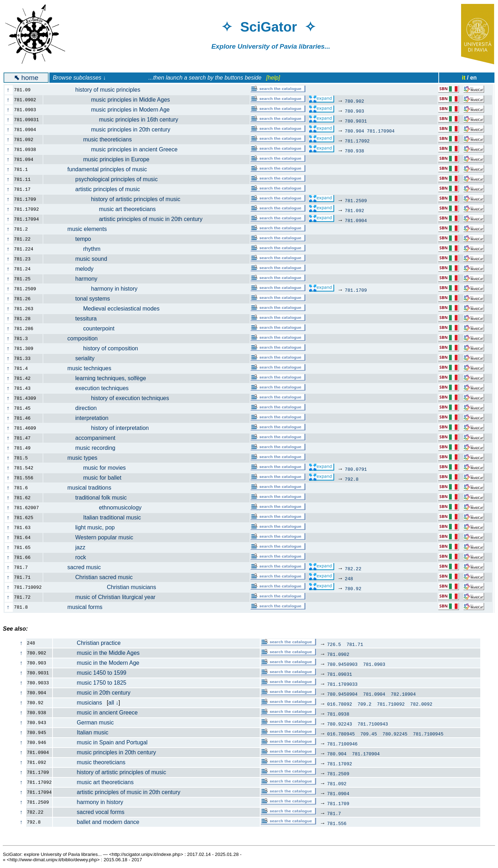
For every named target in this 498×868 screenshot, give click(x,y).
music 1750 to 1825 (90, 683)
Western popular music (92, 537)
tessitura (74, 319)
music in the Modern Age (96, 663)
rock (69, 557)
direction (74, 408)
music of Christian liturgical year (103, 597)
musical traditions (81, 488)
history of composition (95, 348)
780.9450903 (343, 664)
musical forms (77, 607)
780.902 (354, 101)
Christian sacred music (92, 577)
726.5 (334, 644)
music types (74, 458)
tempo (71, 239)
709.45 (369, 734)
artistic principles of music (96, 189)
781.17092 (357, 141)
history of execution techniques (110, 398)
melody (73, 269)
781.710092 (391, 704)
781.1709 (356, 290)
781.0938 (338, 714)
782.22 (353, 568)
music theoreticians (92, 139)
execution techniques (90, 388)
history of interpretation (100, 428)
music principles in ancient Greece (114, 149)
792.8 (352, 479)
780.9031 (356, 121)
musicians (78, 703)
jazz (69, 547)
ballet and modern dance (96, 822)
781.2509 (356, 200)
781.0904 (356, 220)
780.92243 (340, 724)
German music (84, 723)
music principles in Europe (100, 159)
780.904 (354, 131)
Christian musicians (104, 587)
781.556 (337, 823)
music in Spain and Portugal (100, 742)
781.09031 (340, 674)
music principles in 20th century (111, 130)
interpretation (80, 418)
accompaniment (83, 438)
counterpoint (83, 328)
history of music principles (96, 90)
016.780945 (341, 734)
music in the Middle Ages (97, 653)
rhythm (76, 249)
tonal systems (81, 299)
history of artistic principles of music (116, 199)
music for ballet (86, 478)
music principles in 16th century (115, 120)
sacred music (76, 567)
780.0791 (356, 469)
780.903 (354, 111)
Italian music (81, 732)
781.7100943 (373, 724)
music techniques (81, 368)
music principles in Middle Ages (111, 100)
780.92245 (395, 734)
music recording (83, 448)
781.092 (354, 210)
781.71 (355, 644)
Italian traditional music (96, 517)
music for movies (89, 468)
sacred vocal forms (89, 812)
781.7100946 (343, 744)
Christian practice (87, 643)
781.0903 (374, 664)
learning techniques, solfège (99, 378)
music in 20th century (92, 693)
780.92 (353, 588)
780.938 (354, 151)
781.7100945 (428, 734)
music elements (79, 229)
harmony (74, 279)
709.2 (364, 704)
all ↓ (113, 703)
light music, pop (83, 527)
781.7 (334, 813)
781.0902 (338, 654)
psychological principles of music (105, 179)
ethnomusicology (97, 508)
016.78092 (340, 704)
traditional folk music (89, 498)
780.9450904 (343, 694)
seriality (73, 358)
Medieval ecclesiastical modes (106, 309)
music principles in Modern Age (111, 110)
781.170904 (381, 131)
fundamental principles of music (99, 169)
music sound (79, 259)
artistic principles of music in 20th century (127, 219)
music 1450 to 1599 (90, 673)
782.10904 (403, 694)
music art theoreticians (104, 209)
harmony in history (94, 289)
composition (75, 338)
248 (349, 578)
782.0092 (421, 704)
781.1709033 (343, 684)
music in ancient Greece (95, 713)
